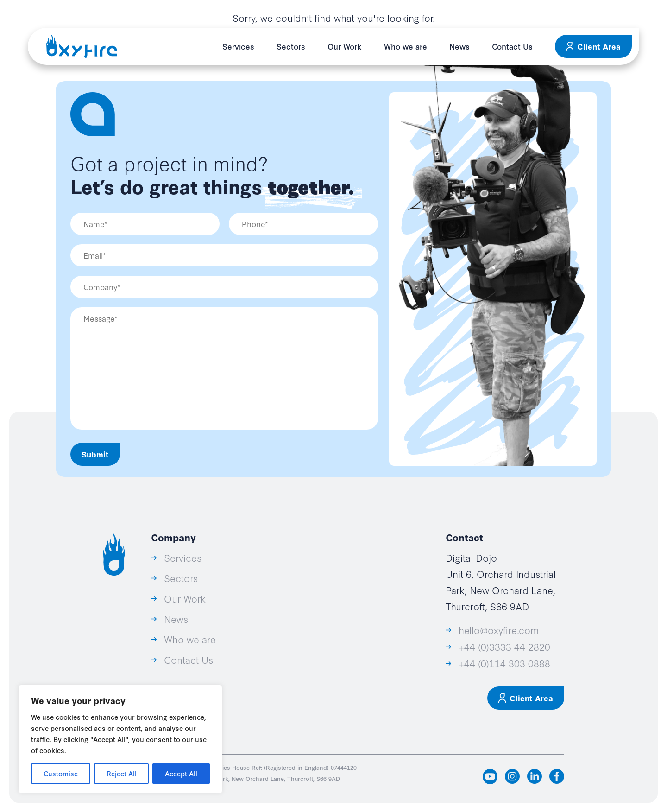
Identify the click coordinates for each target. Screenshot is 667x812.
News (459, 46)
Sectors (291, 46)
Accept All (181, 773)
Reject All (122, 773)
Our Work (345, 46)
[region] (120, 739)
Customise (61, 773)
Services (238, 46)
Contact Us (512, 46)
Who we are (406, 46)
